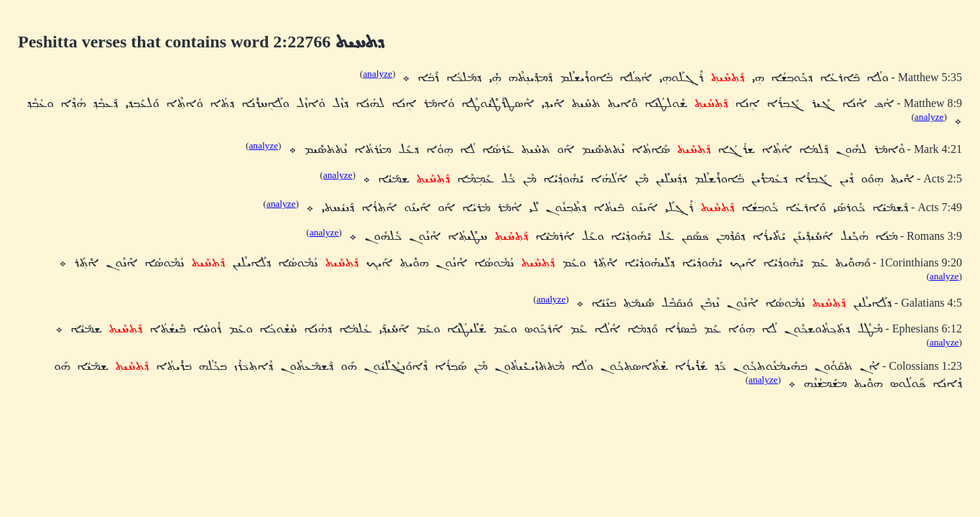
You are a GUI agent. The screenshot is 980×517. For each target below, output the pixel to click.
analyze (378, 74)
